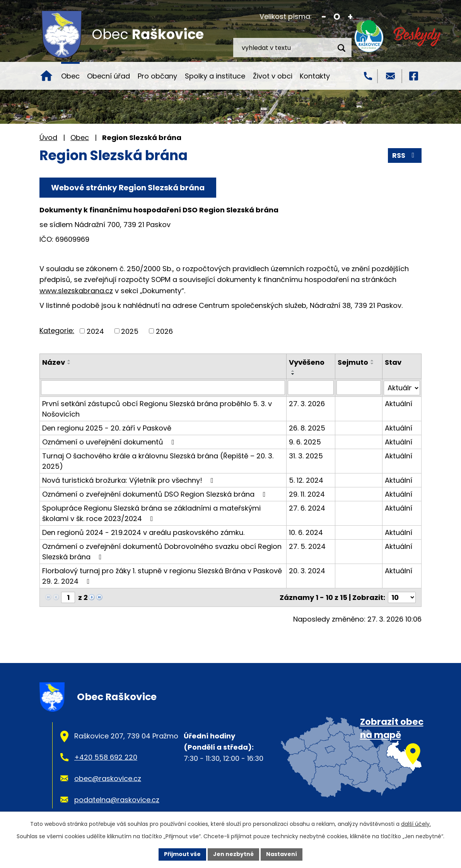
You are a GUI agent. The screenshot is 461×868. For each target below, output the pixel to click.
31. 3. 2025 (306, 455)
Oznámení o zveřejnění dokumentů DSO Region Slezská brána (155, 494)
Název (54, 362)
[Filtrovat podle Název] (163, 388)
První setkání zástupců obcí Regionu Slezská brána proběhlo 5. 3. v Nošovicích (157, 408)
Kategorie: (57, 331)
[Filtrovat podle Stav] (402, 388)
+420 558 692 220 (106, 757)
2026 (164, 331)
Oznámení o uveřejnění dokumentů (110, 442)
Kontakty (315, 76)
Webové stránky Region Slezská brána (128, 188)
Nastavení (282, 854)
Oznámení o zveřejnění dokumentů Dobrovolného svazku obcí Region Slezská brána (162, 551)
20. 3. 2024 (307, 570)
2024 (95, 331)
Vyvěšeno (307, 362)
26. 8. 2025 (307, 428)
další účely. (416, 824)
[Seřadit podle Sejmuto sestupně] (372, 364)
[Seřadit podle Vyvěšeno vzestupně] (293, 371)
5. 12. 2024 (306, 480)
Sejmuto (353, 362)
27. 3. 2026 (307, 403)
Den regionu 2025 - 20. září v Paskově (107, 428)
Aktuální (399, 403)
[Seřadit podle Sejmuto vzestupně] (372, 361)
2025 (130, 331)
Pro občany (157, 76)
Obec (70, 76)
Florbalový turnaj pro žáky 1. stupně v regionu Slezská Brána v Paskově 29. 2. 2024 (162, 576)
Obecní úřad (108, 76)
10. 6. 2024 (306, 532)
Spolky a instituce (215, 76)
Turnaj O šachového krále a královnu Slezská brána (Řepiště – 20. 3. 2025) (158, 461)
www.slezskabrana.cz (76, 291)
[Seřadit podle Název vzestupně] (69, 361)
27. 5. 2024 (307, 546)
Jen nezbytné (233, 854)
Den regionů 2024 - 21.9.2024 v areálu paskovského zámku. (143, 532)
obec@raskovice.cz (108, 778)
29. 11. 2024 (307, 494)
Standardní (337, 17)
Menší (324, 17)
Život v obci (273, 76)
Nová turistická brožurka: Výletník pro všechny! (129, 480)
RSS (405, 155)
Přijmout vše (182, 854)
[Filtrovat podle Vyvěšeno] (311, 388)
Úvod (46, 76)
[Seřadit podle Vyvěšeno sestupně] (293, 374)
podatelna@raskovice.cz (117, 799)
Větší (350, 17)
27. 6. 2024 (307, 508)
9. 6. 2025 (305, 442)
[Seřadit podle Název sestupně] (69, 364)
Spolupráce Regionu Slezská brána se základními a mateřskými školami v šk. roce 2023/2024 (151, 513)
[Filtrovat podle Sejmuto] (359, 388)
